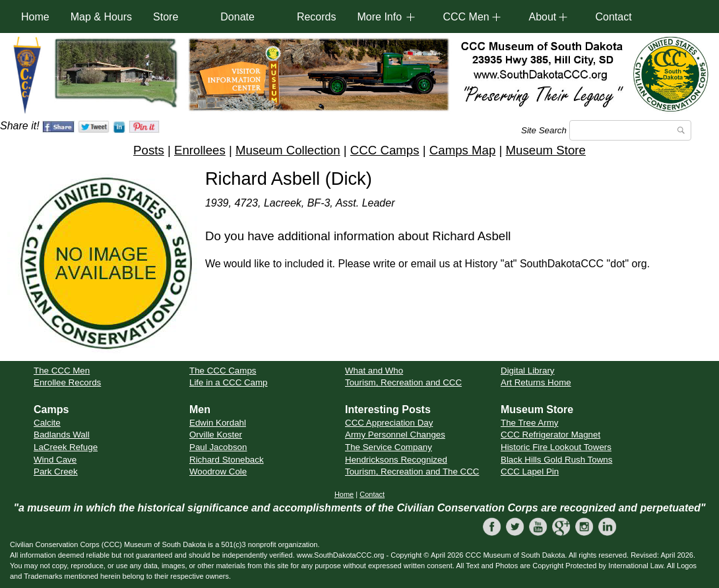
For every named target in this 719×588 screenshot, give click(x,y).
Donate (237, 17)
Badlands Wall (62, 435)
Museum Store (546, 150)
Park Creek (56, 472)
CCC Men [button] (466, 17)
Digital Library (527, 371)
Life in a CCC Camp (229, 382)
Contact (613, 17)
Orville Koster (216, 435)
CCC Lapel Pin (530, 472)
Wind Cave (55, 460)
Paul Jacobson (218, 447)
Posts (149, 150)
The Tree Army (529, 423)
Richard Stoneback (227, 460)
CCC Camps (385, 150)
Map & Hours (101, 17)
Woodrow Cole (218, 472)
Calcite (47, 423)
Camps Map (463, 150)
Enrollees (200, 150)
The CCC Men (62, 371)
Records (317, 17)
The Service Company (389, 447)
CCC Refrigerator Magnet (550, 435)
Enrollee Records (67, 382)
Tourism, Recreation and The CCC (412, 472)
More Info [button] (379, 17)
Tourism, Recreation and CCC (403, 382)
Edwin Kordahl (218, 423)
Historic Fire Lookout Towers (556, 447)
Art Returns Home (536, 382)
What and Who (374, 371)
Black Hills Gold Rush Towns (556, 460)
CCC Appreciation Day (389, 423)
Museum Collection (288, 150)
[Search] (630, 130)
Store (166, 17)
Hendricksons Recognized (396, 460)
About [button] (542, 17)
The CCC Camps (223, 371)
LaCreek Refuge (66, 447)
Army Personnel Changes (395, 435)
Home (35, 17)
